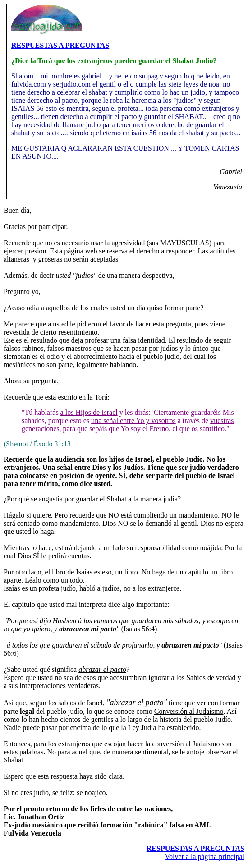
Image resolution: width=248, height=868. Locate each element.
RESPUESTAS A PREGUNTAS (60, 45)
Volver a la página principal (204, 857)
